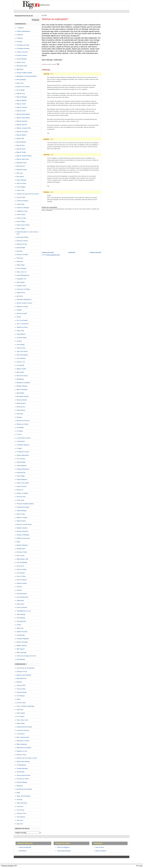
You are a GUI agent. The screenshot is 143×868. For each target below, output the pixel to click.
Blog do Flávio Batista (23, 118)
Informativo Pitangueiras (24, 299)
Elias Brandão (21, 248)
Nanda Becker (21, 410)
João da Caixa (21, 348)
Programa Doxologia (23, 507)
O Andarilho (20, 428)
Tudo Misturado (21, 621)
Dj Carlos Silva (21, 703)
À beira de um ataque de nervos (26, 656)
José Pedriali (21, 345)
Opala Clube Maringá (23, 762)
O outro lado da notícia (24, 438)
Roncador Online (22, 552)
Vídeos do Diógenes (63, 847)
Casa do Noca (21, 197)
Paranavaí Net (21, 473)
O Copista (20, 431)
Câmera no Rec (21, 218)
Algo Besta (20, 69)
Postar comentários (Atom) (53, 255)
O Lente (19, 434)
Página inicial (72, 252)
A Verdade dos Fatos (23, 45)
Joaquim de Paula (22, 327)
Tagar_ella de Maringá (23, 796)
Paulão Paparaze (22, 479)
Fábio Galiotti (21, 713)
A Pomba (19, 42)
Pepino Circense (22, 486)
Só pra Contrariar (22, 607)
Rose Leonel (20, 556)
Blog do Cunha (21, 111)
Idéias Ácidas (21, 723)
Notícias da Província (23, 421)
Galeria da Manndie (25, 847)
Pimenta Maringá (22, 782)
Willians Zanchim (22, 646)
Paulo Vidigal (21, 476)
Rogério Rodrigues (22, 545)
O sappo (19, 448)
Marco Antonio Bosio (23, 737)
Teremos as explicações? (55, 19)
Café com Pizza (21, 183)
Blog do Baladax (22, 100)
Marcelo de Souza (22, 376)
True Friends (20, 810)
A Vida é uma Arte (22, 52)
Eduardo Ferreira (22, 244)
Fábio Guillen (21, 265)
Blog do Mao (20, 138)
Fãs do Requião (21, 268)
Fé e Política (20, 716)
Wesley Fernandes (22, 642)
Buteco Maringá (21, 180)
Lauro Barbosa (21, 358)
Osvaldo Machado (22, 768)
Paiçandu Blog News (23, 469)
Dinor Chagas (21, 228)
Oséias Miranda (21, 466)
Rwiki (18, 793)
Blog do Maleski (21, 135)
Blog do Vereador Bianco (24, 156)
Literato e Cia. (21, 362)
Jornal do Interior (22, 338)
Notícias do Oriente (22, 424)
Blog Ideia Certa (22, 163)
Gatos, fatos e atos (22, 720)
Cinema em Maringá (23, 208)
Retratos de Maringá (23, 535)
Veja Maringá (21, 635)
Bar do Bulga (21, 90)
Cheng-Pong (20, 204)
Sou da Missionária (22, 597)
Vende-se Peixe (21, 813)
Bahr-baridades (21, 80)
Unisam (19, 625)
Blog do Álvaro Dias (23, 159)
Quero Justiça (21, 514)
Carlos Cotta (20, 190)
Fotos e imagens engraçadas (26, 706)
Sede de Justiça (21, 569)
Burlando (19, 682)
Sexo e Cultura (21, 576)
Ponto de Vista (21, 497)
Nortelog (19, 417)
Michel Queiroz (21, 403)
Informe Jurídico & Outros (24, 303)
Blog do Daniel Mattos (23, 114)
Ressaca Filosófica (22, 531)
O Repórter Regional (23, 445)
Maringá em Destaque (23, 383)
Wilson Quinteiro (22, 652)
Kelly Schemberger (22, 355)
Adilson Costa (21, 62)
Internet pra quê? (22, 313)
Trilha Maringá (21, 614)
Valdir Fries (20, 628)
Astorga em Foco (22, 672)
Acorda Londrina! (22, 55)
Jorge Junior (20, 331)
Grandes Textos (21, 286)
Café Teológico (21, 187)
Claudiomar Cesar (22, 211)
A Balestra (20, 35)
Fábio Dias (20, 261)
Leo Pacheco (21, 734)
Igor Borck (20, 296)
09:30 (54, 64)
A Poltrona (20, 38)
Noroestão (20, 414)
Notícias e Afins (21, 755)
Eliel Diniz (20, 251)
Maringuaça (20, 379)
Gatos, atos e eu (22, 272)
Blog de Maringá (22, 97)
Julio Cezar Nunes (22, 351)
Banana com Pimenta (23, 87)
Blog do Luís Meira (22, 132)
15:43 (52, 155)
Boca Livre (20, 173)
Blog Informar (21, 166)
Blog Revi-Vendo (22, 170)
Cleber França (21, 215)
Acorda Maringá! (22, 59)
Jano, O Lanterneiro (23, 324)
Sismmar (19, 587)
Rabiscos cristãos (22, 517)
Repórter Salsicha (22, 528)
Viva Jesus (20, 820)
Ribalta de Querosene (23, 538)
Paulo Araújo (20, 772)
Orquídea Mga (21, 462)
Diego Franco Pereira (23, 225)
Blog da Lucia (21, 94)
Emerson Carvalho (22, 255)
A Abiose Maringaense (23, 31)
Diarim (19, 699)
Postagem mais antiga (95, 252)
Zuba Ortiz (20, 824)
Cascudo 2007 (21, 685)
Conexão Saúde (22, 692)
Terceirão (19, 800)
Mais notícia (20, 372)
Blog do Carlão (21, 104)
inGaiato (19, 310)
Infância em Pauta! (22, 306)
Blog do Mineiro (21, 142)
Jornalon (19, 341)
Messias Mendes (22, 400)
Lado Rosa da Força (23, 730)
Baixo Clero (20, 83)
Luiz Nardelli (20, 365)
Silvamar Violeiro (22, 583)
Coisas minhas (21, 689)
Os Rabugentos (21, 765)
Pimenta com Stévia (23, 779)
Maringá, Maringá (22, 386)
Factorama (20, 258)
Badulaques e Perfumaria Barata (27, 76)
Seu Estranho (21, 573)
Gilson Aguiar (21, 282)
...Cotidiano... (21, 28)
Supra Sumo (20, 604)
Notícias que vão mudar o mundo (27, 758)
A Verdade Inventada (23, 48)
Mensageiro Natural (23, 396)
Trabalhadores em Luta (24, 611)
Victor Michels (21, 817)
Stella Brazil (20, 600)
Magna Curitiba (21, 369)
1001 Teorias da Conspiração (26, 668)
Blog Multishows (22, 678)
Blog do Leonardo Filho (24, 128)
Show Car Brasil (22, 580)
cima (141, 866)
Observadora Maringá (64, 851)
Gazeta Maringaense (23, 275)
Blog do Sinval (21, 149)
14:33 (52, 139)
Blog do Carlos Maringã (24, 675)
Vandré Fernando (22, 632)
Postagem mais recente (48, 252)
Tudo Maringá (21, 618)
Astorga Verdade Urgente (24, 73)
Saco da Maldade (22, 562)
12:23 (52, 74)
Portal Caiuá (20, 500)
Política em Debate (22, 493)
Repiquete (20, 786)
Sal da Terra (20, 566)
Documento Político (23, 237)
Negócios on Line (22, 751)
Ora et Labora (21, 459)
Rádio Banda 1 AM (22, 559)
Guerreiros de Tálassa (23, 289)
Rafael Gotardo (21, 521)
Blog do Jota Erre (22, 125)
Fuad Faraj (20, 710)
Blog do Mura (21, 145)
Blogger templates (8, 866)
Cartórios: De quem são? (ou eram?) (28, 194)
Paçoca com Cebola (23, 483)
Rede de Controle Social (24, 524)
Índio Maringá (21, 659)
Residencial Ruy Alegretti (24, 789)
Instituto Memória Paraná (24, 727)
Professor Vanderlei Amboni (25, 504)
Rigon (18, 542)
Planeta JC (20, 490)
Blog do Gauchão (22, 121)
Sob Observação (22, 594)
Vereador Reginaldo (23, 639)
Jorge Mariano (21, 334)
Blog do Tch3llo (21, 152)
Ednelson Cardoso (22, 241)
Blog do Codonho (22, 107)
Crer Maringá (21, 696)
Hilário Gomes (21, 293)
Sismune (19, 590)
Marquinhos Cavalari (23, 741)
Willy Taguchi (21, 649)
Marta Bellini (20, 393)
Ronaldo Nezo (21, 549)
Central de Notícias (22, 201)
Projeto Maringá (21, 511)
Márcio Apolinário (22, 744)
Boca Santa (20, 176)
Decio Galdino (21, 221)
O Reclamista (21, 441)
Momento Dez (21, 407)
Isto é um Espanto (22, 320)
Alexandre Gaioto (22, 66)
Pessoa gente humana (23, 775)
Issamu (19, 317)
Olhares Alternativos (23, 455)
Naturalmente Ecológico (24, 748)
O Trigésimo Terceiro (23, 452)
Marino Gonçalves (22, 389)
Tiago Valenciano (22, 803)
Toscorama (20, 806)
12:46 (52, 192)
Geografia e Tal (21, 279)
